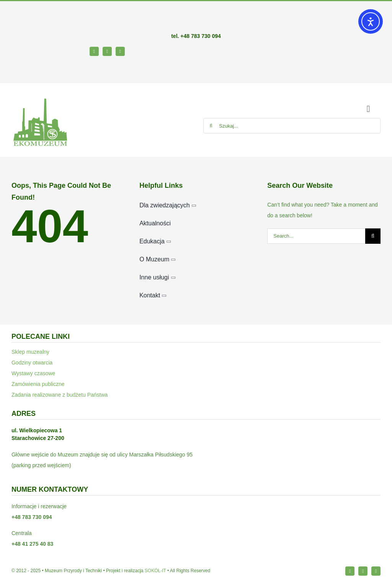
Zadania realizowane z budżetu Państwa (60, 395)
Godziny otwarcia (32, 363)
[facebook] (94, 51)
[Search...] (316, 236)
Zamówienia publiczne (38, 384)
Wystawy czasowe (33, 373)
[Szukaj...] (292, 126)
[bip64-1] (23, 66)
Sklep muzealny (30, 352)
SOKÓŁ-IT (155, 571)
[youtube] (120, 51)
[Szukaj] (211, 126)
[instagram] (107, 51)
